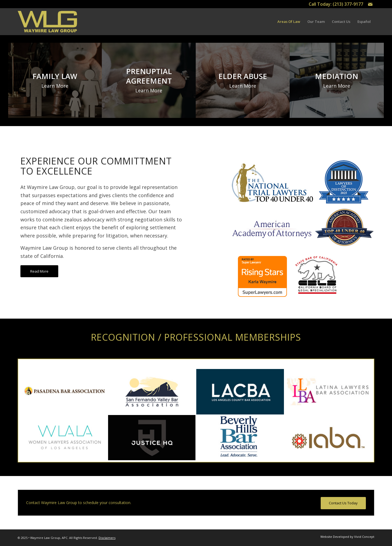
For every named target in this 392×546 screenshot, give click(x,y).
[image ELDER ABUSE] (243, 80)
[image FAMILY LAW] (55, 80)
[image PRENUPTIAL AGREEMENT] (149, 80)
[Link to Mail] (370, 4)
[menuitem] (289, 22)
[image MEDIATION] (337, 80)
